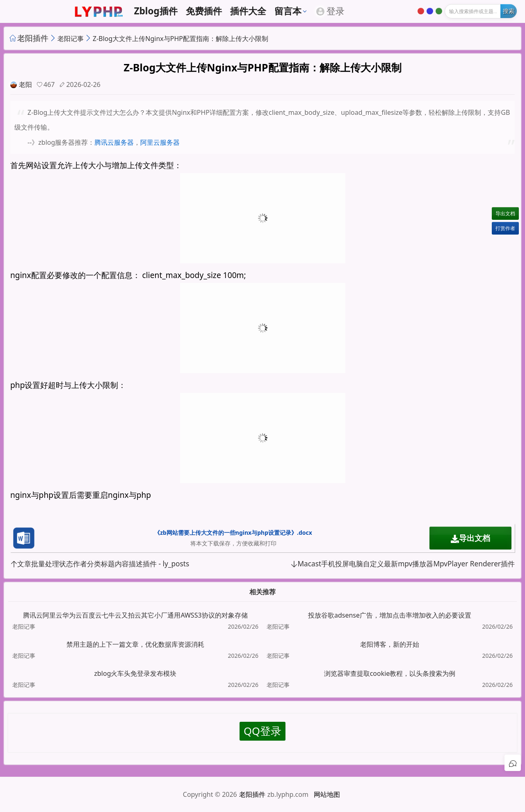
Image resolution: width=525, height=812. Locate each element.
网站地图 (327, 794)
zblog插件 (156, 11)
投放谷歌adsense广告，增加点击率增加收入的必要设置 (390, 615)
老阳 (25, 84)
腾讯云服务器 (114, 142)
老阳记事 (71, 39)
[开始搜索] (509, 11)
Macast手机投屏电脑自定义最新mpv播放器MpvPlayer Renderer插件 (403, 564)
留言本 (288, 11)
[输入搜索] (481, 11)
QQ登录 (262, 731)
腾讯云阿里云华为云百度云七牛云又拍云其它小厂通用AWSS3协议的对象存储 (135, 615)
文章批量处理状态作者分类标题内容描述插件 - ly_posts (100, 564)
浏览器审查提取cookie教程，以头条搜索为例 (390, 673)
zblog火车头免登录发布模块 (135, 673)
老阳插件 (33, 38)
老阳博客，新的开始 (390, 644)
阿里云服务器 (160, 142)
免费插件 (204, 11)
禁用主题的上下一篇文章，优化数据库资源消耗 (135, 644)
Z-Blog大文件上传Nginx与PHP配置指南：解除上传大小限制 (180, 39)
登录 (330, 11)
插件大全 (248, 11)
